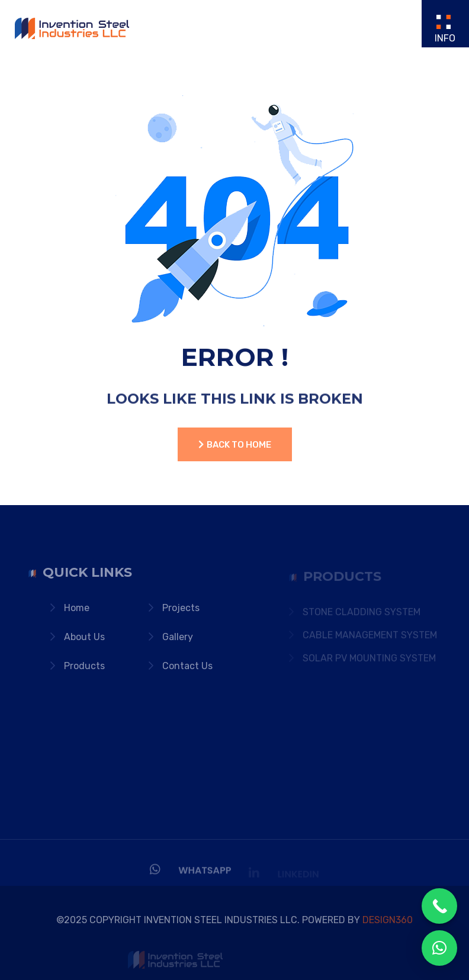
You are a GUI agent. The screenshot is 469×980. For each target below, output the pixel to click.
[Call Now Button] (439, 906)
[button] (439, 948)
